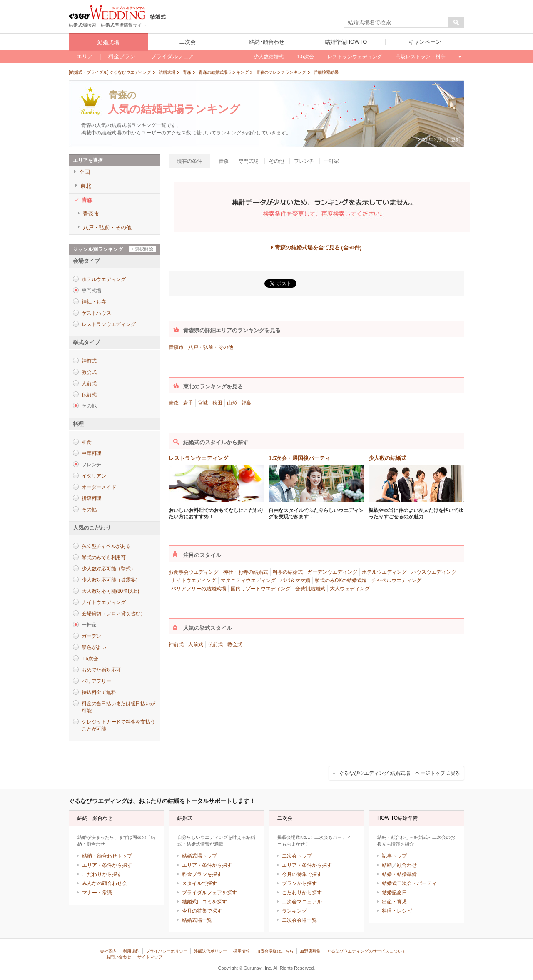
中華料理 (91, 453)
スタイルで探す (199, 883)
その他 (89, 510)
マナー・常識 (97, 893)
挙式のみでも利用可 (104, 557)
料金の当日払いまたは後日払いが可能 (118, 707)
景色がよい (94, 647)
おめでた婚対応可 (101, 670)
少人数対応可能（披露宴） (111, 580)
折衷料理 (91, 498)
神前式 (89, 361)
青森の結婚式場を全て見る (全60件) (318, 247)
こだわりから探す (102, 874)
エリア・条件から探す (107, 865)
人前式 (89, 383)
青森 (174, 403)
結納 (387, 865)
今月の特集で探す (202, 911)
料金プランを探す (202, 874)
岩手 (188, 403)
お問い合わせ (119, 957)
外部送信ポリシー (210, 951)
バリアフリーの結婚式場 (199, 589)
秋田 (217, 403)
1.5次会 (90, 659)
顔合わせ (407, 865)
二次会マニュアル (302, 902)
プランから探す (299, 883)
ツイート (280, 282)
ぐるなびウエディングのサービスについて (366, 951)
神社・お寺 (94, 302)
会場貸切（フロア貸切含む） (113, 614)
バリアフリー (96, 681)
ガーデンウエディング (332, 572)
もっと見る (459, 57)
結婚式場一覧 (197, 920)
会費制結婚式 (310, 589)
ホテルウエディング (104, 279)
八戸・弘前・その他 (211, 347)
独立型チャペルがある (106, 546)
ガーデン (91, 636)
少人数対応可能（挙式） (108, 569)
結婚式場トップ (199, 856)
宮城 (203, 403)
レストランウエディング (108, 324)
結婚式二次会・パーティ (409, 883)
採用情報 (242, 951)
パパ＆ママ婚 (295, 580)
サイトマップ (150, 957)
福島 (247, 403)
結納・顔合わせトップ (107, 856)
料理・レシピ (397, 911)
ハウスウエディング (434, 572)
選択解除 (144, 249)
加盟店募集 (310, 951)
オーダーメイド (99, 487)
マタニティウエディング (248, 580)
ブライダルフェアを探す (209, 893)
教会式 (89, 372)
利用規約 (131, 951)
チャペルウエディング (396, 580)
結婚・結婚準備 (399, 874)
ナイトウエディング (104, 602)
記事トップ (394, 856)
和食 (87, 442)
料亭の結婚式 (288, 572)
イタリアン (94, 476)
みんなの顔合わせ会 (105, 883)
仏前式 (89, 395)
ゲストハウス (96, 313)
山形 (232, 403)
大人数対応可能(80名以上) (110, 591)
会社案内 (108, 951)
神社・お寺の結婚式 (246, 572)
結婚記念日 (394, 893)
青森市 (176, 347)
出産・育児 (394, 902)
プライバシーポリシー (167, 951)
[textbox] (396, 22)
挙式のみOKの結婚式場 (341, 580)
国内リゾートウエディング (261, 589)
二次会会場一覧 (299, 920)
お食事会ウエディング (194, 572)
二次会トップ (297, 856)
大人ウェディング (350, 589)
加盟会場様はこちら (275, 951)
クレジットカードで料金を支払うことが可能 (118, 725)
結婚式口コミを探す (204, 902)
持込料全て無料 (99, 692)
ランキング (294, 911)
